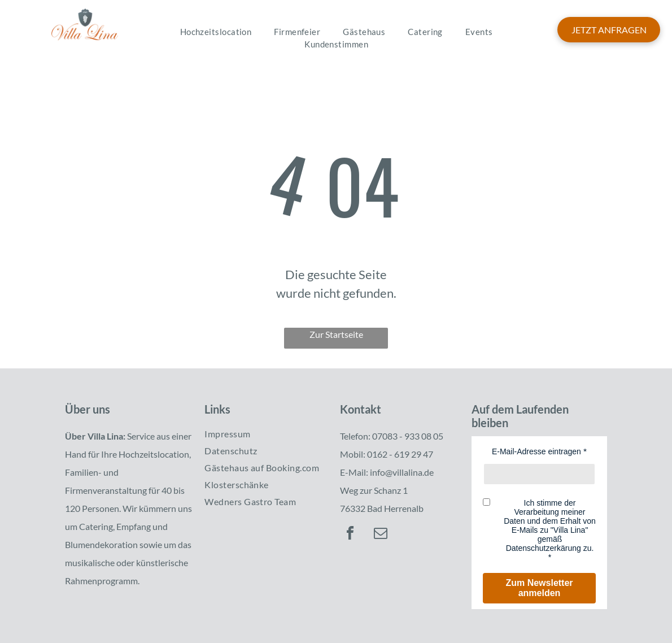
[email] (381, 535)
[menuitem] (216, 32)
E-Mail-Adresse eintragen (536, 451)
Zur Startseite (336, 334)
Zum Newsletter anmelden (539, 588)
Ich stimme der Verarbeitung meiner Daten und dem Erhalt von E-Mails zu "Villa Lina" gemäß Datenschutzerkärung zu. (550, 525)
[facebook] (350, 535)
